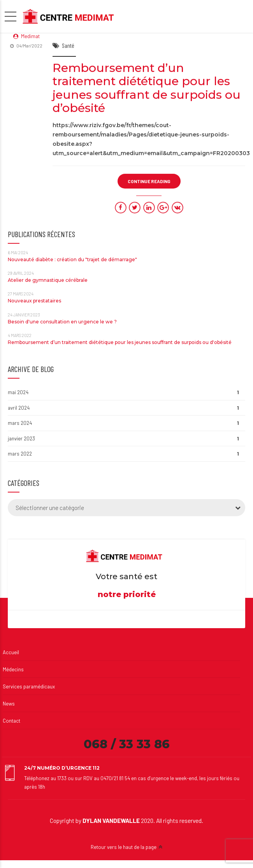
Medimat (30, 36)
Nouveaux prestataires (34, 301)
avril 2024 (19, 408)
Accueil (11, 652)
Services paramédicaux (29, 686)
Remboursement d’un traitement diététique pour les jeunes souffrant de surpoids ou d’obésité (147, 88)
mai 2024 (18, 392)
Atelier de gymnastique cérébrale (48, 280)
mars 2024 (20, 423)
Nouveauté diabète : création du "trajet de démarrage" (72, 259)
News (9, 704)
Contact (11, 721)
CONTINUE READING (149, 181)
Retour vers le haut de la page (124, 847)
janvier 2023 (21, 438)
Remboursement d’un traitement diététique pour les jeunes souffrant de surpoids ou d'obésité (120, 342)
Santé (68, 45)
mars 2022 (20, 454)
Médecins (13, 669)
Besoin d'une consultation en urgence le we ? (62, 322)
